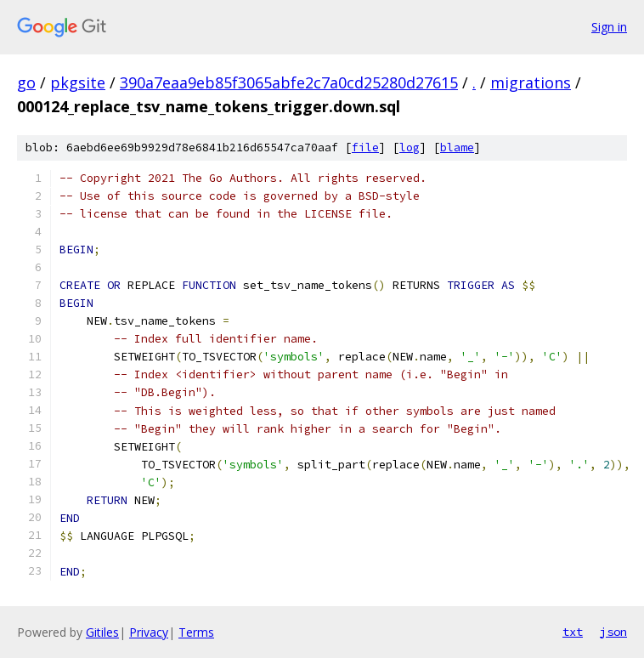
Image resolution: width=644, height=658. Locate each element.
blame (457, 147)
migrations (531, 82)
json (613, 632)
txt (573, 632)
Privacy (149, 632)
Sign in (609, 27)
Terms (196, 632)
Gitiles (102, 632)
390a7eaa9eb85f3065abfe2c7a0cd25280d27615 (289, 82)
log (410, 147)
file (365, 147)
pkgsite (78, 82)
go (26, 82)
